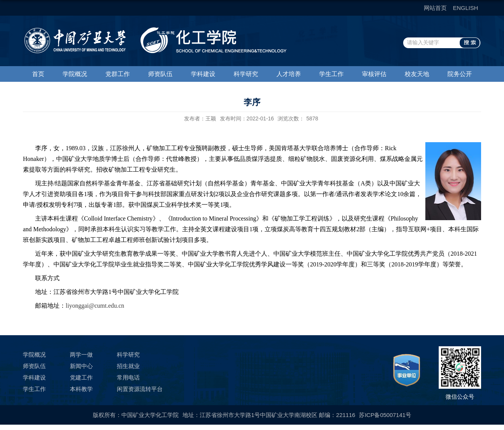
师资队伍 (160, 74)
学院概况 (75, 74)
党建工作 (81, 377)
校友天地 (417, 74)
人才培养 (289, 74)
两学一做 (81, 355)
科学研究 (246, 74)
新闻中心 (81, 366)
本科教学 (81, 389)
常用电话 (128, 377)
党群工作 (118, 74)
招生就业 (128, 366)
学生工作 (331, 74)
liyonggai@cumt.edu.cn (95, 306)
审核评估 (374, 74)
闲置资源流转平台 (140, 389)
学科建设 (203, 74)
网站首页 (435, 8)
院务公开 (460, 74)
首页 (38, 74)
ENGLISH (465, 8)
